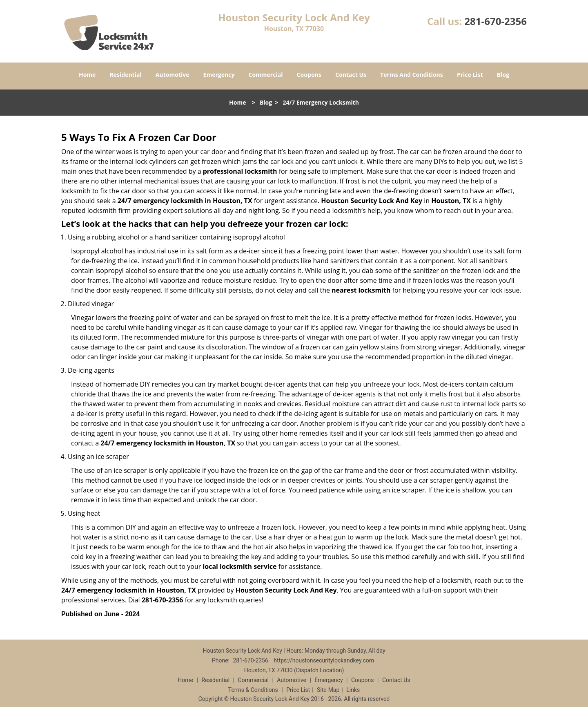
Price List (470, 75)
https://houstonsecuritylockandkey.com (324, 660)
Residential (126, 75)
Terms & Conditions (253, 690)
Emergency (219, 75)
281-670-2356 (496, 21)
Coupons (309, 75)
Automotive (173, 75)
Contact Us (351, 75)
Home (87, 75)
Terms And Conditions (412, 75)
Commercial (266, 75)
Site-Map (328, 690)
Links (353, 690)
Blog (503, 75)
